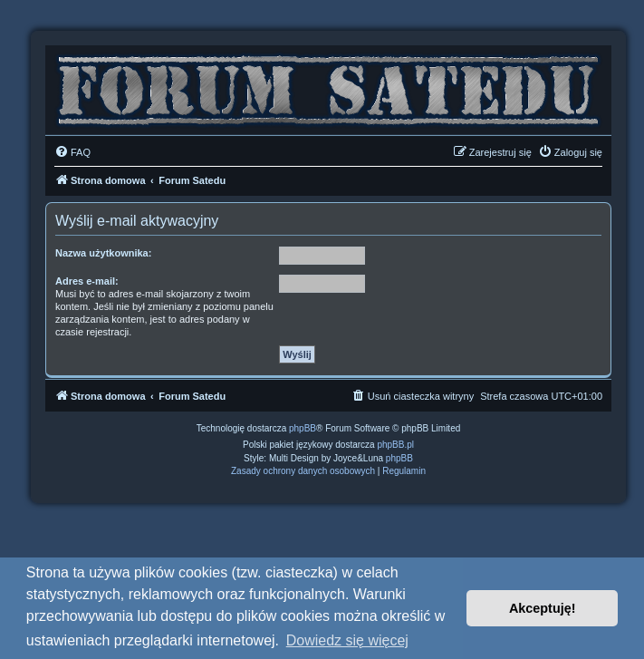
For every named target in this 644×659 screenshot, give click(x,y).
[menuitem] (72, 152)
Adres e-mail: (87, 281)
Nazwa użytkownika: (103, 253)
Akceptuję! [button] (543, 608)
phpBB (303, 428)
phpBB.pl (395, 445)
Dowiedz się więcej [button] (347, 640)
